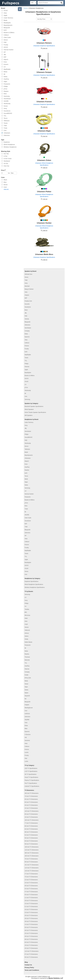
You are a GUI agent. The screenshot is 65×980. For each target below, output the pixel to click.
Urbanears (7, 133)
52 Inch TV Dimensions (31, 835)
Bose (26, 310)
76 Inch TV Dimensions (31, 859)
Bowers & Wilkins (9, 33)
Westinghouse (29, 708)
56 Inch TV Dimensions (31, 838)
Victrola (27, 319)
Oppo (5, 81)
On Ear (6, 163)
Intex (26, 621)
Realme (6, 91)
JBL (5, 55)
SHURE (6, 101)
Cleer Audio (7, 37)
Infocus (27, 633)
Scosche (27, 304)
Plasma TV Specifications (32, 780)
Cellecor (6, 35)
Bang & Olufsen (29, 289)
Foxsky (6, 45)
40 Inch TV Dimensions (31, 805)
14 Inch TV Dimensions (31, 924)
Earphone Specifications (31, 581)
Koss (5, 62)
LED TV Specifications (31, 768)
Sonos (6, 106)
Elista (26, 334)
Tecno (6, 118)
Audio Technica (8, 18)
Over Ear (6, 166)
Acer (26, 711)
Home (26, 8)
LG (5, 67)
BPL (26, 612)
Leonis (27, 752)
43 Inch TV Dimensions (31, 910)
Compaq (27, 331)
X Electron (28, 735)
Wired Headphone (9, 145)
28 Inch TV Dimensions (31, 918)
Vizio (26, 292)
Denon (6, 40)
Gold (5, 187)
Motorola (27, 660)
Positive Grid (28, 301)
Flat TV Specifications (31, 783)
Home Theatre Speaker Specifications (35, 412)
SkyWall (27, 720)
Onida (26, 639)
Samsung (7, 96)
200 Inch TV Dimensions (32, 793)
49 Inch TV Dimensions (31, 936)
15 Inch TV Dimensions (31, 904)
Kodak (26, 675)
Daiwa (26, 690)
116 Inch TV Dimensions (32, 871)
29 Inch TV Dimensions (31, 901)
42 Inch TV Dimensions (31, 889)
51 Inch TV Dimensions (31, 907)
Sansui (27, 627)
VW (26, 738)
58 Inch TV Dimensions (31, 844)
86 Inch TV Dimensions (31, 826)
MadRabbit (7, 69)
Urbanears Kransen (44, 102)
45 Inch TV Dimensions (31, 948)
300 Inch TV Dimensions (32, 853)
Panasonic (7, 84)
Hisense (27, 367)
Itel (26, 699)
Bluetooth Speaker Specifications (34, 406)
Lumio (26, 761)
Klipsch (6, 59)
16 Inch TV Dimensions (31, 817)
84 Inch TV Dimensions (31, 942)
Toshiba (27, 609)
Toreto (6, 123)
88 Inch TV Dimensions (31, 939)
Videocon (27, 630)
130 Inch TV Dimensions (32, 847)
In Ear (6, 156)
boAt (5, 30)
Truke (5, 128)
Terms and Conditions (32, 970)
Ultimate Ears (28, 274)
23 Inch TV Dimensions (31, 913)
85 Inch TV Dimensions (31, 814)
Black (5, 180)
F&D (5, 42)
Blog (26, 962)
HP (5, 52)
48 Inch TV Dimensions (31, 930)
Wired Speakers (29, 409)
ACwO (6, 10)
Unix (5, 130)
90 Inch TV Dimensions (31, 957)
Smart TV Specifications (31, 777)
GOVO (6, 47)
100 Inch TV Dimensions (32, 820)
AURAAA (27, 714)
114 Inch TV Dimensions (32, 868)
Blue (5, 182)
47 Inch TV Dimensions (31, 892)
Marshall (27, 286)
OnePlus (6, 79)
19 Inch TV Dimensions (31, 945)
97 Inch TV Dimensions (31, 954)
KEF (5, 57)
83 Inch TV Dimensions (31, 841)
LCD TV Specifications (31, 771)
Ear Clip (6, 154)
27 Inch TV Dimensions (31, 874)
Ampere (27, 295)
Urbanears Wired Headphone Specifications (44, 164)
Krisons (6, 64)
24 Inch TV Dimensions (31, 883)
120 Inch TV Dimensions (32, 811)
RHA (5, 94)
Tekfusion (7, 121)
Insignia (27, 705)
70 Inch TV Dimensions (31, 796)
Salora (27, 636)
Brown (6, 185)
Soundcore (7, 111)
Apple (5, 15)
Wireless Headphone (10, 147)
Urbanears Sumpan (44, 72)
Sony (5, 108)
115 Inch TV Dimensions (32, 850)
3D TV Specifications (31, 774)
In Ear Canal (8, 159)
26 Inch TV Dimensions (31, 915)
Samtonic (27, 740)
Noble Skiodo (28, 642)
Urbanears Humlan (44, 223)
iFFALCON (28, 678)
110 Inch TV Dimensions (32, 951)
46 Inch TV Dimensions (31, 886)
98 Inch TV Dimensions (31, 832)
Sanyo (26, 684)
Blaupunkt (7, 28)
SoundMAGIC (8, 113)
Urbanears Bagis (44, 131)
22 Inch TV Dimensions (31, 880)
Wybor (27, 693)
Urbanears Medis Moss (44, 254)
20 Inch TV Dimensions (31, 933)
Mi (4, 74)
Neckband (7, 161)
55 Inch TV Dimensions (31, 895)
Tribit (5, 126)
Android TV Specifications (32, 786)
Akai (26, 758)
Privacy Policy (29, 967)
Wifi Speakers (29, 415)
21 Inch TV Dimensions (31, 898)
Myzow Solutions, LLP (56, 978)
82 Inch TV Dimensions (31, 829)
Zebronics (7, 135)
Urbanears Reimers (44, 43)
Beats (5, 20)
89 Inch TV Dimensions (31, 862)
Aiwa (5, 13)
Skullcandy (7, 104)
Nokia (5, 77)
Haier (26, 618)
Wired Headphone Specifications (34, 584)
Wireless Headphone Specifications (35, 587)
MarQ (5, 72)
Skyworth (27, 696)
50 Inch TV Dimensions (31, 927)
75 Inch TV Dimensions (31, 877)
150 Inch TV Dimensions (32, 856)
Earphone (7, 142)
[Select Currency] (33, 3)
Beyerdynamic (8, 25)
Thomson (27, 657)
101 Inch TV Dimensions (32, 865)
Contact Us (28, 965)
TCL (5, 116)
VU (26, 606)
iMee (26, 729)
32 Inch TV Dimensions (31, 808)
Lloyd (26, 624)
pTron (5, 89)
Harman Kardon (9, 50)
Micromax (27, 615)
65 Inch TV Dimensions (31, 799)
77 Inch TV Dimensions (31, 823)
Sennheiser (7, 99)
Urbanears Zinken (44, 160)
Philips (6, 86)
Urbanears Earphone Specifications (44, 46)
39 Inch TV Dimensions (31, 921)
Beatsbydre (7, 23)
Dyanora (27, 337)
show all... (7, 189)
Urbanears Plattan (44, 192)
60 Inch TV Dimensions (31, 802)
